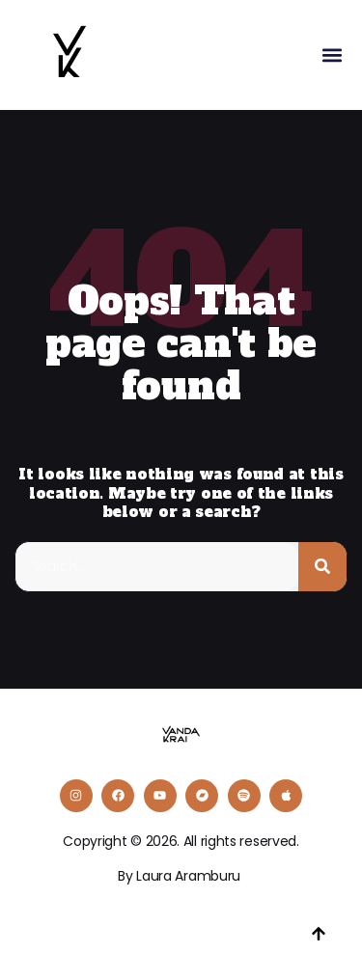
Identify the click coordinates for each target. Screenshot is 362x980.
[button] (332, 55)
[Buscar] (322, 567)
